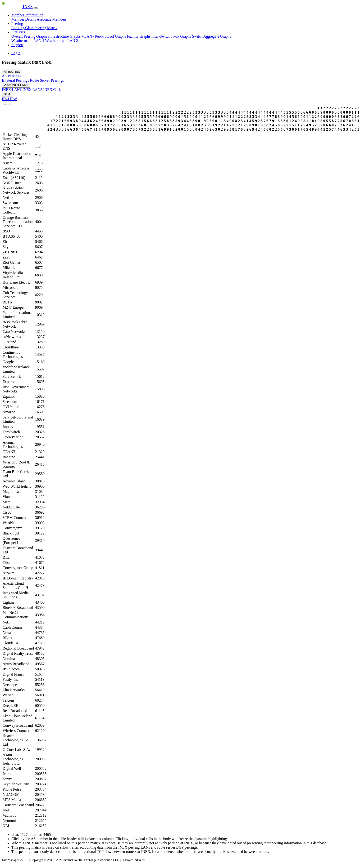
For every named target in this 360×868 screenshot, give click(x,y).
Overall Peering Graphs (30, 36)
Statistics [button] (18, 32)
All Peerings (11, 76)
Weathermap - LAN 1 (28, 41)
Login (16, 53)
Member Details (24, 19)
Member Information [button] (27, 15)
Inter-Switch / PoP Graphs (172, 36)
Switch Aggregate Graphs (211, 36)
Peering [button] (17, 24)
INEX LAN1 (12, 90)
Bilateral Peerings (16, 80)
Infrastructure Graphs (65, 36)
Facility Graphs (139, 36)
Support (17, 45)
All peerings (12, 72)
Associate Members (52, 19)
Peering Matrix (46, 28)
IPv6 (14, 99)
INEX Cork (52, 90)
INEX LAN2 (33, 90)
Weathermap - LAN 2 (62, 41)
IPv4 (7, 94)
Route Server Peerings (47, 80)
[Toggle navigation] (36, 8)
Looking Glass (23, 28)
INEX (17, 7)
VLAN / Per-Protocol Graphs (104, 36)
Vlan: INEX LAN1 (16, 85)
